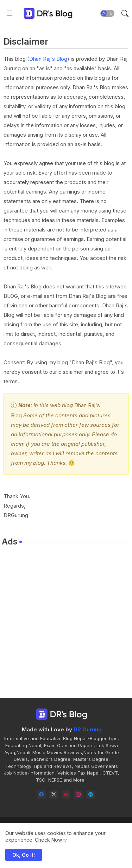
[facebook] (41, 795)
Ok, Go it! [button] (24, 855)
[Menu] (10, 13)
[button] (107, 13)
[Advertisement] (66, 618)
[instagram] (78, 795)
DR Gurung (88, 729)
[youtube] (66, 795)
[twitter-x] (54, 795)
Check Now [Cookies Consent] (48, 840)
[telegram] (91, 795)
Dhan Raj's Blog (48, 59)
